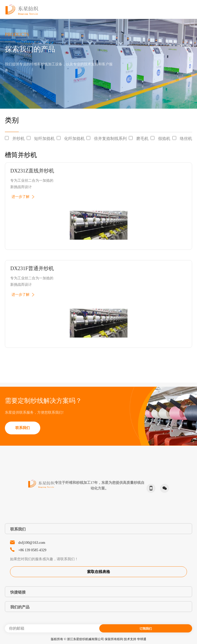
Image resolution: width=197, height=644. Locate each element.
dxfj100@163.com (32, 543)
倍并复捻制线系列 (110, 139)
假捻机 (164, 139)
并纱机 (18, 139)
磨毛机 (142, 139)
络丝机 (186, 139)
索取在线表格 (98, 572)
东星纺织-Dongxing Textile (22, 9)
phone (150, 488)
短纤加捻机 (44, 139)
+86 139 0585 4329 (32, 550)
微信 (163, 488)
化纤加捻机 (74, 139)
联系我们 (23, 428)
